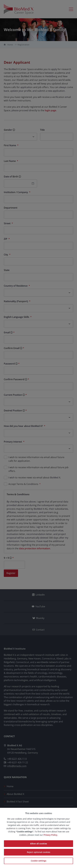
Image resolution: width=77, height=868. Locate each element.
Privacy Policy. (51, 835)
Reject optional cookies (39, 852)
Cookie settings (39, 861)
